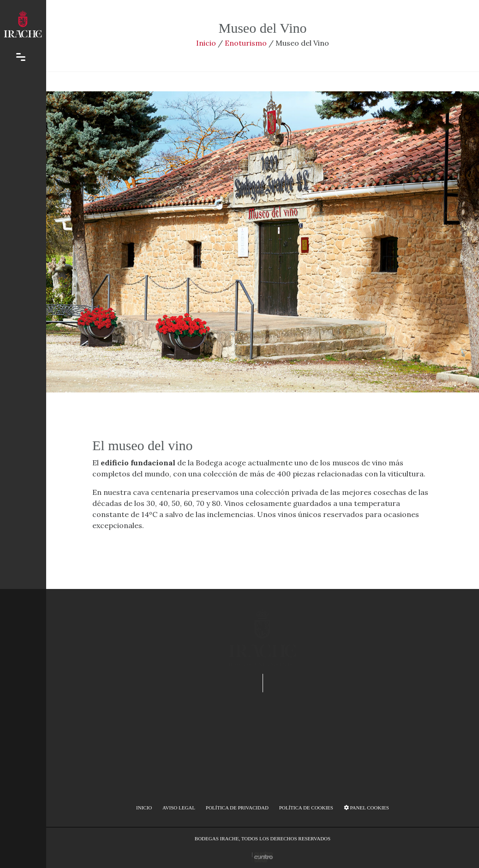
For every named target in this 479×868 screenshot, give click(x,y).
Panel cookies (366, 808)
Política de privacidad (237, 808)
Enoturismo (246, 43)
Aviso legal (179, 808)
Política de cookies (306, 808)
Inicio (206, 43)
